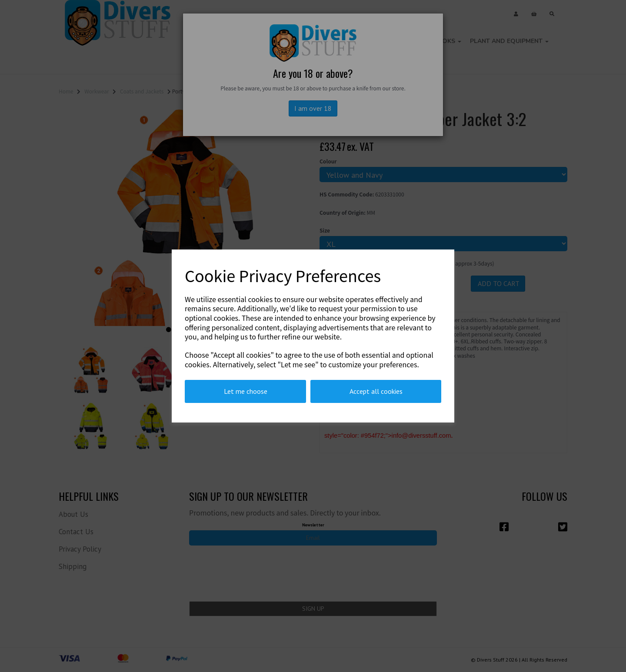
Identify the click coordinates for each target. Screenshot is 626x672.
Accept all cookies (376, 391)
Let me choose (246, 391)
